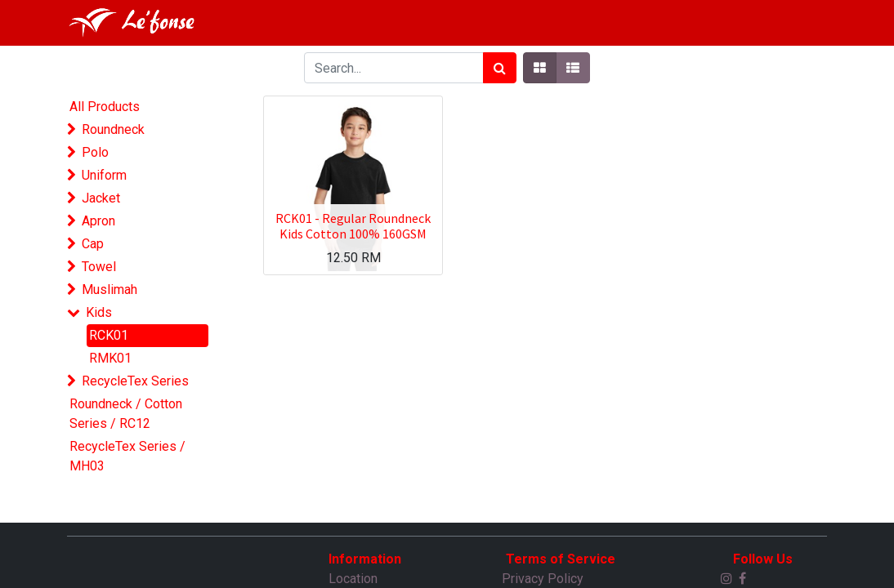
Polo (95, 152)
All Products (105, 107)
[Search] (500, 68)
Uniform (104, 175)
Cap (93, 244)
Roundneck (113, 129)
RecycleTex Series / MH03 (127, 456)
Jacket (101, 198)
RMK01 (110, 358)
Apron (98, 221)
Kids (99, 312)
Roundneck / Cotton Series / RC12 (126, 414)
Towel (99, 267)
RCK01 (109, 335)
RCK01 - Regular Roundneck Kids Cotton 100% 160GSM (353, 226)
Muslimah (110, 290)
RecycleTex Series (135, 381)
